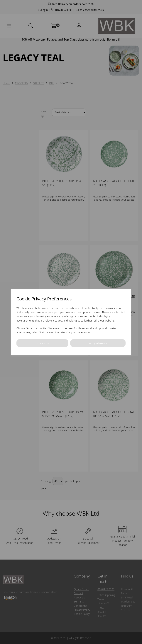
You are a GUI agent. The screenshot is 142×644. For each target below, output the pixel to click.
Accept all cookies (98, 343)
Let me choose (42, 343)
